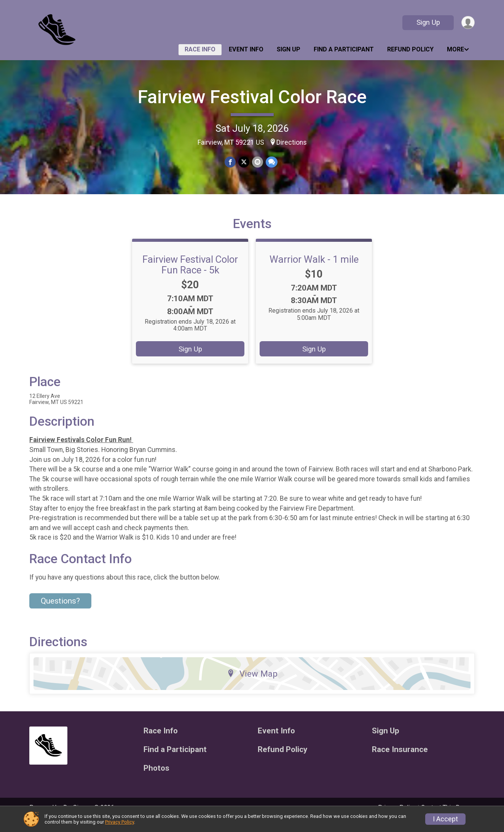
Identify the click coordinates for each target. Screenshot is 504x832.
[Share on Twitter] (244, 162)
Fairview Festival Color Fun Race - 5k (190, 275)
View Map (252, 684)
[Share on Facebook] (230, 162)
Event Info (246, 49)
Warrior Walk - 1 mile (314, 270)
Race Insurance (400, 760)
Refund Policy (410, 49)
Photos (156, 779)
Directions (292, 142)
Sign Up (427, 22)
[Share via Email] (257, 162)
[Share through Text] (271, 162)
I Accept (445, 819)
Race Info (200, 49)
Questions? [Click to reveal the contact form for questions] (60, 612)
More (455, 49)
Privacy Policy (120, 822)
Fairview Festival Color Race (252, 97)
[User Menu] (468, 23)
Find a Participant (344, 49)
